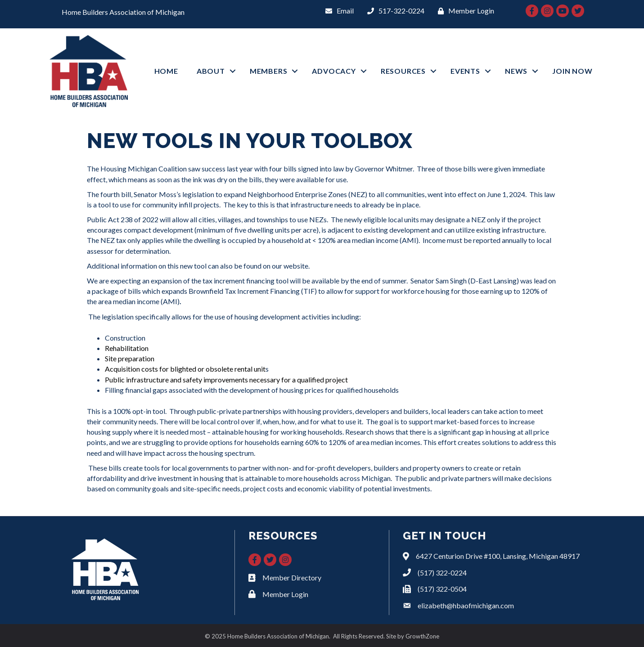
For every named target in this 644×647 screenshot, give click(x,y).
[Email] (337, 11)
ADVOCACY (334, 71)
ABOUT (211, 71)
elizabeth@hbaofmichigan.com (466, 605)
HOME (166, 71)
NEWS (516, 71)
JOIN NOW (572, 71)
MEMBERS (269, 71)
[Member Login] (464, 11)
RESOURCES (403, 71)
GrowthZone (422, 636)
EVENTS (465, 71)
